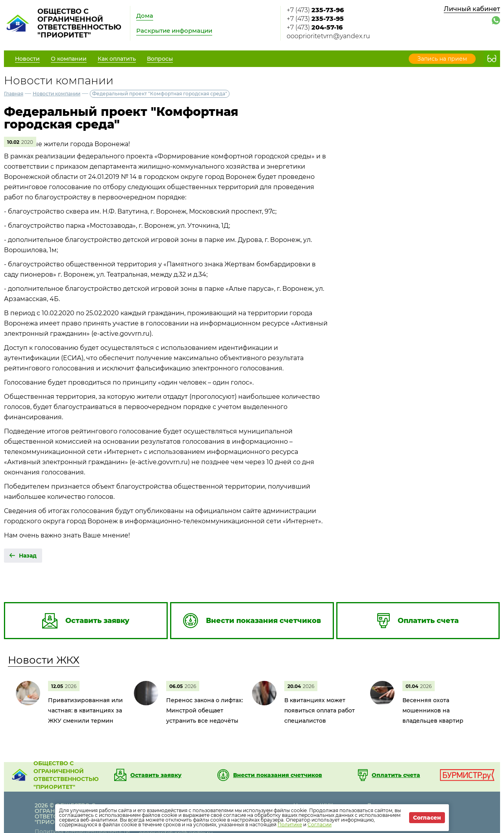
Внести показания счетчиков (278, 775)
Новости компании (57, 94)
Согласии (320, 825)
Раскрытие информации (174, 31)
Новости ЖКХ (44, 660)
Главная (14, 94)
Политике (290, 825)
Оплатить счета (396, 775)
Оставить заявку (156, 775)
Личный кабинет (472, 9)
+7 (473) (315, 10)
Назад (28, 556)
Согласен (427, 818)
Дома (145, 16)
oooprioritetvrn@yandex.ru (328, 36)
